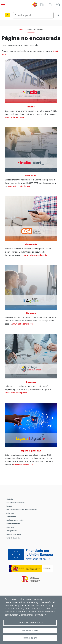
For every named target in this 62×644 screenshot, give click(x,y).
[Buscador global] (33, 15)
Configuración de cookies (15, 520)
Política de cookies (13, 524)
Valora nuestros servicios (15, 503)
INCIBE (31, 107)
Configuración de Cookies (30, 623)
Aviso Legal (10, 513)
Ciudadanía (31, 244)
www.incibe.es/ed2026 (23, 465)
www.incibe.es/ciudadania (35, 255)
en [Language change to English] (7, 15)
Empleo (9, 506)
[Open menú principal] (3, 4)
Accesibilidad (11, 517)
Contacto (10, 499)
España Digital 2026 (31, 451)
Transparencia (11, 531)
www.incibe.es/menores (23, 324)
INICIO (22, 29)
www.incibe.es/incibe (14, 117)
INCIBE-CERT (31, 175)
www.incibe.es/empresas (16, 393)
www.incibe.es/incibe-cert (19, 186)
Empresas (31, 382)
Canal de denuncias (13, 538)
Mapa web (10, 527)
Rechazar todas (30, 630)
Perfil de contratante (14, 534)
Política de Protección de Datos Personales (22, 510)
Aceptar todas (30, 638)
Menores (31, 313)
